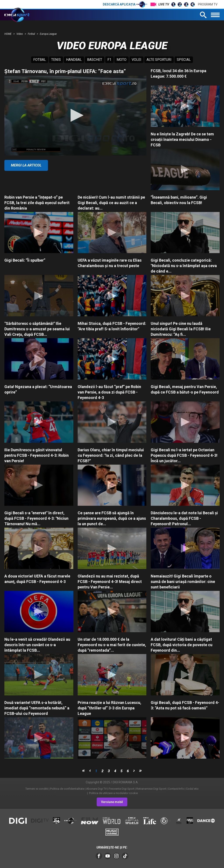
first (84, 770)
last (140, 770)
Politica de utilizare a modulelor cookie (113, 793)
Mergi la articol (26, 165)
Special (184, 60)
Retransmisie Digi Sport (151, 789)
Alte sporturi (159, 60)
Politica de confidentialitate (67, 789)
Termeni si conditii (37, 789)
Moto (122, 60)
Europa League (48, 34)
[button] (75, 115)
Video (20, 34)
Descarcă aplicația (125, 4)
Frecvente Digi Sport (122, 789)
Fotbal (32, 34)
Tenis (56, 60)
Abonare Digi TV (96, 789)
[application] (75, 116)
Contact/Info (176, 789)
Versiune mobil (112, 802)
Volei (136, 60)
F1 (109, 60)
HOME (8, 34)
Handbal (74, 60)
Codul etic (192, 789)
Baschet (95, 60)
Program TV (208, 4)
